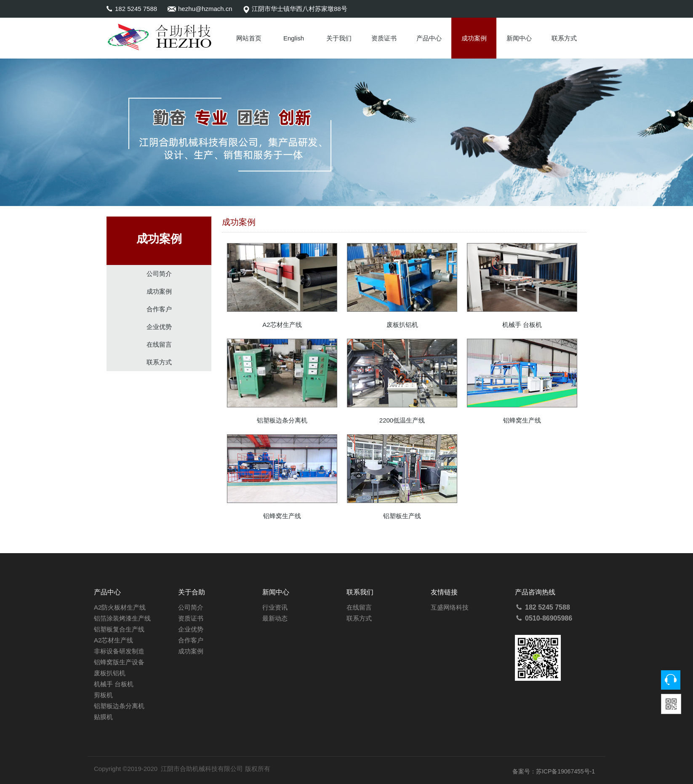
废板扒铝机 (110, 673)
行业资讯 (275, 607)
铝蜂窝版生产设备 (119, 662)
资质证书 (384, 38)
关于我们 (339, 38)
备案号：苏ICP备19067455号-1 (554, 771)
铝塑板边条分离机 (119, 706)
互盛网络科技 (450, 607)
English (294, 38)
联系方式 (564, 38)
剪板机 (103, 695)
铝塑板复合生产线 (119, 629)
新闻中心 (519, 38)
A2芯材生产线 (113, 640)
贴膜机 (103, 717)
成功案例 (474, 38)
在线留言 (159, 344)
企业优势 (159, 327)
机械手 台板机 (114, 684)
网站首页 (249, 38)
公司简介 (159, 274)
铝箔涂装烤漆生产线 (122, 618)
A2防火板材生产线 (120, 607)
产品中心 (429, 38)
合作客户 (159, 309)
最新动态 (275, 618)
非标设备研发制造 (119, 651)
